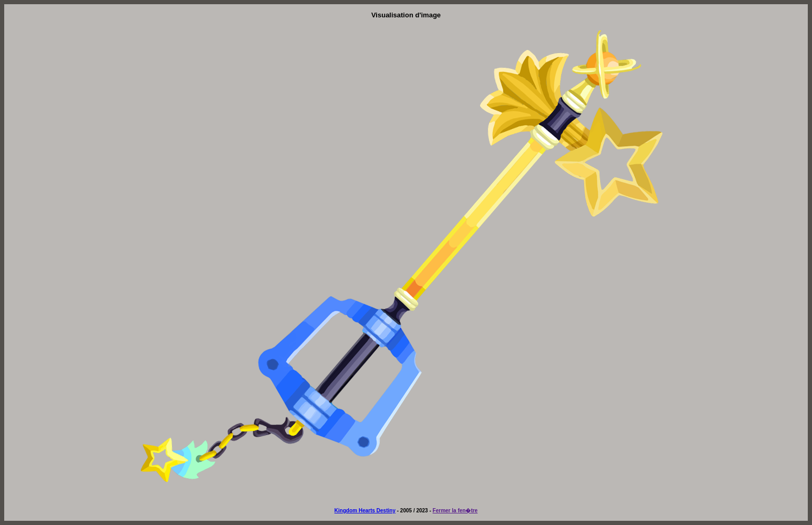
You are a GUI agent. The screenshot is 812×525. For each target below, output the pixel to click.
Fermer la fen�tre (455, 511)
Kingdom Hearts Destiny (365, 511)
